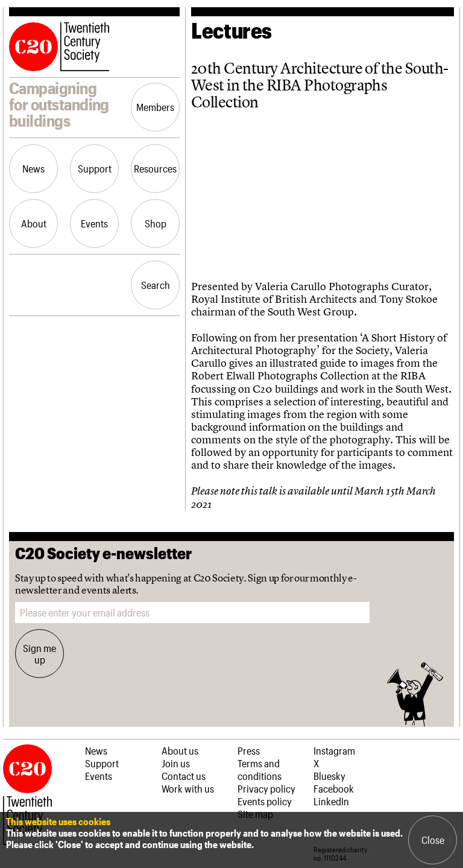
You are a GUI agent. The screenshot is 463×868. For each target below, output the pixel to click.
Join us (176, 763)
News (33, 168)
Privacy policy (266, 788)
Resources (155, 168)
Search (156, 285)
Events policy (265, 801)
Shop (156, 223)
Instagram (334, 750)
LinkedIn (331, 801)
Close (433, 840)
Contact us (184, 776)
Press (249, 750)
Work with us (188, 788)
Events (94, 223)
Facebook (334, 788)
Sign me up (39, 653)
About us (180, 750)
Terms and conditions (260, 769)
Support (95, 168)
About (34, 223)
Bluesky (329, 776)
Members (155, 107)
